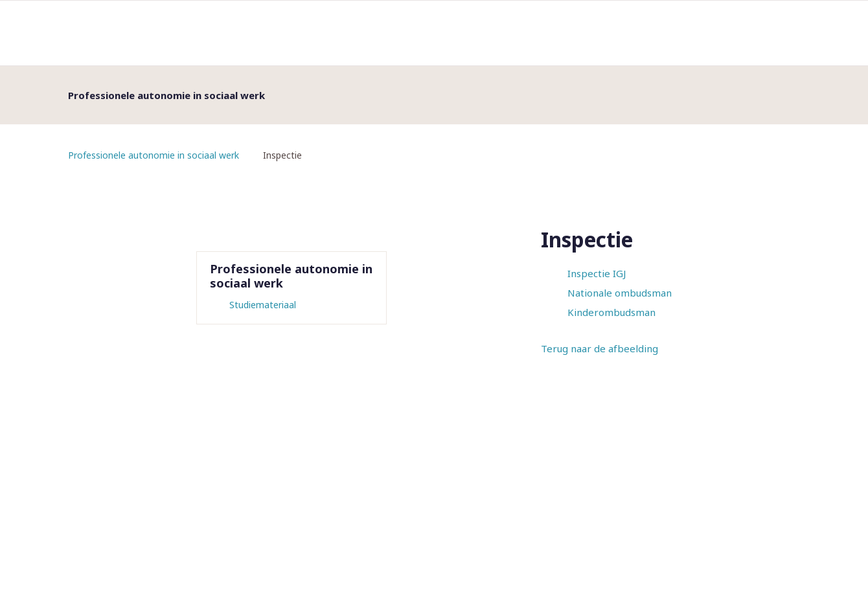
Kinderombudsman (611, 312)
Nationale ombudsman (620, 293)
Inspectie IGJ (597, 273)
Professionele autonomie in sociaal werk (154, 155)
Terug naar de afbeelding (600, 348)
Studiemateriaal (263, 305)
